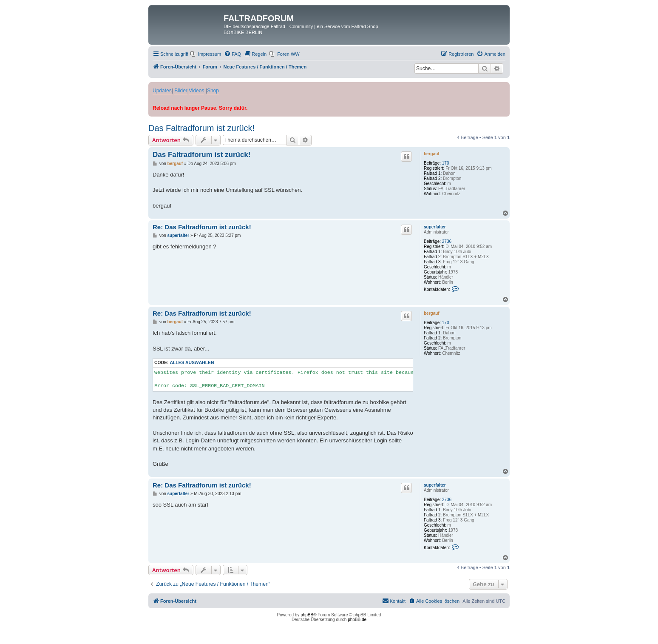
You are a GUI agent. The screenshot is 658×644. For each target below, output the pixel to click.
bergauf (432, 154)
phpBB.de (357, 620)
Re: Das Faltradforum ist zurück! (202, 227)
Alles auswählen (192, 363)
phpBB (307, 615)
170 (446, 163)
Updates (162, 91)
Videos (196, 91)
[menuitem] (206, 54)
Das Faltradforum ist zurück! (201, 128)
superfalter (435, 227)
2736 (447, 241)
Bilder (181, 91)
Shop (213, 91)
